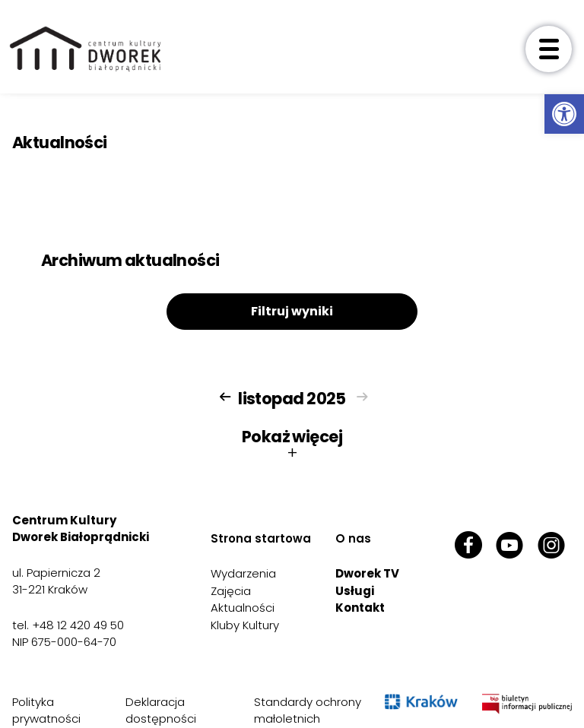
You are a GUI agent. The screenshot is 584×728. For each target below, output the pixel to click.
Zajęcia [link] (231, 591)
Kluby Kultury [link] (245, 625)
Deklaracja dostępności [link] (161, 711)
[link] (564, 114)
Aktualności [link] (243, 608)
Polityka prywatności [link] (46, 711)
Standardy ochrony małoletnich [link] (308, 711)
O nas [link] (353, 538)
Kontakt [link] (360, 608)
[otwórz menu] (549, 49)
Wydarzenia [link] (243, 573)
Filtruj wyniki (292, 311)
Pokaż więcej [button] (292, 445)
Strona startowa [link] (261, 538)
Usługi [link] (355, 591)
